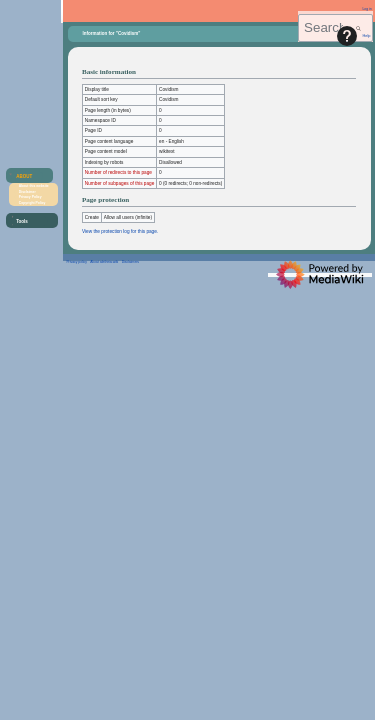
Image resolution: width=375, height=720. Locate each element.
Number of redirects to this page (118, 172)
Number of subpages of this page (120, 183)
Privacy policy (76, 262)
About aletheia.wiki (104, 262)
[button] (27, 176)
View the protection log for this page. (120, 231)
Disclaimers (130, 262)
